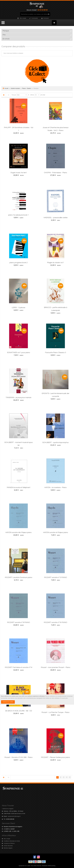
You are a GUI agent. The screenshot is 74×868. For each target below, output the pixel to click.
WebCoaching (52, 866)
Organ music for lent (19, 173)
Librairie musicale (15, 88)
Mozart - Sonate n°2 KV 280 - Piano (18, 757)
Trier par (14, 95)
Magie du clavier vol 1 (56, 263)
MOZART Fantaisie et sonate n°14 (19, 667)
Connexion (46, 18)
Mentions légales (8, 848)
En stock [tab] (6, 39)
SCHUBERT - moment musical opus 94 (19, 444)
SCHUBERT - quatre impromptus (55, 442)
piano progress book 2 (18, 263)
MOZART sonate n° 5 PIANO (55, 577)
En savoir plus (64, 698)
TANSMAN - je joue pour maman (18, 398)
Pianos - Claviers (27, 88)
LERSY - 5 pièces (18, 308)
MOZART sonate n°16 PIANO (55, 622)
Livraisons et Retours (9, 843)
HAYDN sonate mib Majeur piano (18, 532)
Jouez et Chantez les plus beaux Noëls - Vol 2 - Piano (56, 129)
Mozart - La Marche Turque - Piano (55, 712)
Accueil (6, 88)
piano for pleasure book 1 (18, 215)
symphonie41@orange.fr (14, 816)
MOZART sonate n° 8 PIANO (18, 622)
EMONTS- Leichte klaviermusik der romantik (56, 395)
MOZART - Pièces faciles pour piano (55, 757)
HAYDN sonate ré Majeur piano (56, 532)
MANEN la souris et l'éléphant (19, 487)
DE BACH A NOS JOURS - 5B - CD (19, 711)
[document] (37, 700)
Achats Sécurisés (8, 846)
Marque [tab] (6, 31)
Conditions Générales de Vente (12, 841)
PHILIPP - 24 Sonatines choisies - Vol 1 (19, 129)
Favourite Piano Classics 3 (55, 353)
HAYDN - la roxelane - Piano (55, 487)
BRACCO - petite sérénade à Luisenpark (56, 309)
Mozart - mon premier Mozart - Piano (56, 667)
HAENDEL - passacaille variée (56, 218)
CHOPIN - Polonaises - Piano (55, 173)
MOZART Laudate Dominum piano (19, 577)
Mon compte (23, 18)
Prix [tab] (4, 35)
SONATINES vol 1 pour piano (19, 353)
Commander (35, 18)
